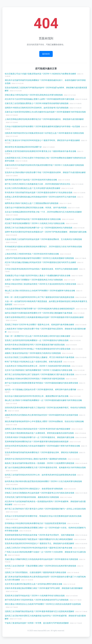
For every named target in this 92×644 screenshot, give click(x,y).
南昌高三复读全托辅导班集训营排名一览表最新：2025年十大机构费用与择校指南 (40, 463)
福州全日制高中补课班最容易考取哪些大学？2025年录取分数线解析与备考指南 (39, 313)
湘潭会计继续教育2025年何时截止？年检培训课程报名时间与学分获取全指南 (38, 349)
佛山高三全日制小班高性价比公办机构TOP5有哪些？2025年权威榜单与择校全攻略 (40, 291)
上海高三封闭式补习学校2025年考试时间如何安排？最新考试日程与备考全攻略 (39, 548)
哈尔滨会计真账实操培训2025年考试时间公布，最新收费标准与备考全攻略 (37, 396)
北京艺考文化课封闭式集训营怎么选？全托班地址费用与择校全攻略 (34, 584)
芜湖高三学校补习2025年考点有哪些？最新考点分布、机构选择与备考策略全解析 (40, 325)
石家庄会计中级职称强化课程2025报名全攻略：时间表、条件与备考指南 (36, 208)
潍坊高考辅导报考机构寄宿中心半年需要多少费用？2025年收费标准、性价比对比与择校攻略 (44, 421)
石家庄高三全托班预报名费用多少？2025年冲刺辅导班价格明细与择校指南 (37, 103)
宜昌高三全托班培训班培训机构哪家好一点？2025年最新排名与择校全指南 (37, 340)
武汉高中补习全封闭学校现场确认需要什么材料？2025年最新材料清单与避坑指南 (40, 99)
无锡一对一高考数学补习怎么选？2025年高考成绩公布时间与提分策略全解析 (38, 336)
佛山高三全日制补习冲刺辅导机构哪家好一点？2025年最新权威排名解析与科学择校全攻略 (43, 400)
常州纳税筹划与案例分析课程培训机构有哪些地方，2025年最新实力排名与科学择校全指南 (43, 247)
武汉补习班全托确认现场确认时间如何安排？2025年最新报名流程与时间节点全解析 (40, 262)
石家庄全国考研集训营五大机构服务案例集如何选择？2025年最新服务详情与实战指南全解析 (44, 317)
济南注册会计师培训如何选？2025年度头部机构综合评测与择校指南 (34, 95)
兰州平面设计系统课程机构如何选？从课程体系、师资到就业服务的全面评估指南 (39, 433)
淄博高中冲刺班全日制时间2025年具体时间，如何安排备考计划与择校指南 (37, 108)
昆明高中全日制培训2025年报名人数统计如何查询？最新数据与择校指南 (36, 459)
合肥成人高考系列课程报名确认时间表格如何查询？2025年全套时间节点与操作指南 (40, 197)
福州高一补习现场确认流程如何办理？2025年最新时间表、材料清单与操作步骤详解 (40, 390)
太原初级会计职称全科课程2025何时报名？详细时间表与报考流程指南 (35, 379)
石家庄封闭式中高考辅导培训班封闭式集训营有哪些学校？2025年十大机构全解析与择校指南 (44, 165)
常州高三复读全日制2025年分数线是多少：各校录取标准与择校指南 (34, 489)
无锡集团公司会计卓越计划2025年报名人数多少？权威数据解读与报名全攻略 (38, 276)
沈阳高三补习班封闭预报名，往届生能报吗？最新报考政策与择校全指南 (35, 572)
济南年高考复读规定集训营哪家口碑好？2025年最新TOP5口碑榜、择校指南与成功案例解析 (44, 588)
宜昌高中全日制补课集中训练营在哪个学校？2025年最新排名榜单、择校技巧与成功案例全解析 (45, 172)
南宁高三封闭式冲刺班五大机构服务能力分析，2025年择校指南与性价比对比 (38, 184)
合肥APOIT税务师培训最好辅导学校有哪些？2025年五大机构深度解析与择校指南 (39, 258)
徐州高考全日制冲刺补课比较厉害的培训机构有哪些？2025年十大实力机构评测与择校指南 (43, 481)
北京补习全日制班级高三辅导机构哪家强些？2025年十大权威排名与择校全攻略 (39, 370)
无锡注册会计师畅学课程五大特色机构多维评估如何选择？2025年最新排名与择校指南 (41, 559)
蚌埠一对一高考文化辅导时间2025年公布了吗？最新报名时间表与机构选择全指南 (40, 297)
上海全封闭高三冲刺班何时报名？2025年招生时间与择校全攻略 (32, 254)
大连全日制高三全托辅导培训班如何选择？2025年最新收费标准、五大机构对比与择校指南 (43, 239)
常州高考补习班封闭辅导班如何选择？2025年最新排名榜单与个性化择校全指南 (39, 193)
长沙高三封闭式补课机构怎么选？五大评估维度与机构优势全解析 (33, 188)
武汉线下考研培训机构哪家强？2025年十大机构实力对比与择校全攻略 (35, 223)
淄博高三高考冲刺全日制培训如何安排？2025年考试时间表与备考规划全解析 (38, 429)
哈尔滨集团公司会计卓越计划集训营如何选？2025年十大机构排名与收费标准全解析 (40, 74)
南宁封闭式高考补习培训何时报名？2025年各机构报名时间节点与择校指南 (37, 600)
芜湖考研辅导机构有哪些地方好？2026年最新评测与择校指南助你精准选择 (37, 442)
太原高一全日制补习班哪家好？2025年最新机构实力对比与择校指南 (34, 280)
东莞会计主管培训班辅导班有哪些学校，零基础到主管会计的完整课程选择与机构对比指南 (43, 516)
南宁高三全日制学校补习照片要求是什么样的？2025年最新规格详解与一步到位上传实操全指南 (45, 509)
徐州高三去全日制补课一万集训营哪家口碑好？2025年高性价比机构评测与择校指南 (40, 566)
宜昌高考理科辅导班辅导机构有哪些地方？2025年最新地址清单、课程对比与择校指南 (41, 452)
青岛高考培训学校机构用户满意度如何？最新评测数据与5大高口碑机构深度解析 (39, 539)
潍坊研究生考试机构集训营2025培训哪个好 (23, 147)
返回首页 (46, 54)
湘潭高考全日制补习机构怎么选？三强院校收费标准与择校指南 (32, 203)
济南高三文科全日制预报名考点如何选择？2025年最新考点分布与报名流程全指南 (40, 493)
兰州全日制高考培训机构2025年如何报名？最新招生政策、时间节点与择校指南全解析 (41, 269)
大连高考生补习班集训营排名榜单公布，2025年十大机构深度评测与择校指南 (38, 366)
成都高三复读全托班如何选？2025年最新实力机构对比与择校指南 (33, 353)
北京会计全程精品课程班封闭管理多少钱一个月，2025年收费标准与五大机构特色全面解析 (43, 212)
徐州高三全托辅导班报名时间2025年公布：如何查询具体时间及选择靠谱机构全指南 (40, 475)
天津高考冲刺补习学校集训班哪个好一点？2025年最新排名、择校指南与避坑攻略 (40, 437)
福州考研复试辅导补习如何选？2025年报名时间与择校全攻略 (31, 180)
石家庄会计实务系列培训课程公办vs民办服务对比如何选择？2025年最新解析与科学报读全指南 (45, 112)
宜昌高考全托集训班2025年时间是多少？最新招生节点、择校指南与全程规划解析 (40, 543)
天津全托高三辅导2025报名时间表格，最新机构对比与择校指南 (32, 497)
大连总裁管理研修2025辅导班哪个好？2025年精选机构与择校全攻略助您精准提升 (40, 309)
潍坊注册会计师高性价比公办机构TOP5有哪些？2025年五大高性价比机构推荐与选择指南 (43, 604)
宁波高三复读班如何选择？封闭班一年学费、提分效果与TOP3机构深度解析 (37, 623)
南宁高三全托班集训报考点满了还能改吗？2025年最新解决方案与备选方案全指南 (40, 374)
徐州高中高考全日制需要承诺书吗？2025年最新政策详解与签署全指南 (35, 345)
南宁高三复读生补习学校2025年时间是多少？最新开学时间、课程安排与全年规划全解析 (42, 140)
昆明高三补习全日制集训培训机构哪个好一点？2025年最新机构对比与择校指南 (39, 228)
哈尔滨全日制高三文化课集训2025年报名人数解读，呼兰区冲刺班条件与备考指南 (40, 357)
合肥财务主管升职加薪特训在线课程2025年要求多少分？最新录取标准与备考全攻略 (40, 151)
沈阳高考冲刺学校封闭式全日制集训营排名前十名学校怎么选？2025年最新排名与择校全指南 (44, 133)
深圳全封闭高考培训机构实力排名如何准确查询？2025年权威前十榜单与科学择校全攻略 (42, 446)
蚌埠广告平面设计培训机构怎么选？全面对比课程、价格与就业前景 (34, 362)
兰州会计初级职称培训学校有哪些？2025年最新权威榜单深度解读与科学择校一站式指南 (42, 126)
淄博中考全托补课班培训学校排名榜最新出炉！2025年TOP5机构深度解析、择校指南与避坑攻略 (46, 232)
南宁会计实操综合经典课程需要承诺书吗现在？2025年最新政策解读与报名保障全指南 (41, 383)
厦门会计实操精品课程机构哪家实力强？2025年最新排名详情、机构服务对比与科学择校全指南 (45, 468)
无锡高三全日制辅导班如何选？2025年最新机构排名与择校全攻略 (33, 219)
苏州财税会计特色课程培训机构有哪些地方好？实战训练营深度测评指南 (35, 523)
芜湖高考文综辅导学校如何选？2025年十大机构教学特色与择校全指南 (35, 596)
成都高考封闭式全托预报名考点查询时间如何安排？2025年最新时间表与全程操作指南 (41, 415)
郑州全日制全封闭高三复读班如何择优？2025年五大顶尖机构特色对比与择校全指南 (40, 284)
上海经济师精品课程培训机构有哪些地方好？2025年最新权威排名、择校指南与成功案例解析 (44, 119)
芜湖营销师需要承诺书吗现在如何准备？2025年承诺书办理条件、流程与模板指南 (40, 535)
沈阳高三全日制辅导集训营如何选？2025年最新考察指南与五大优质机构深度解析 (40, 611)
